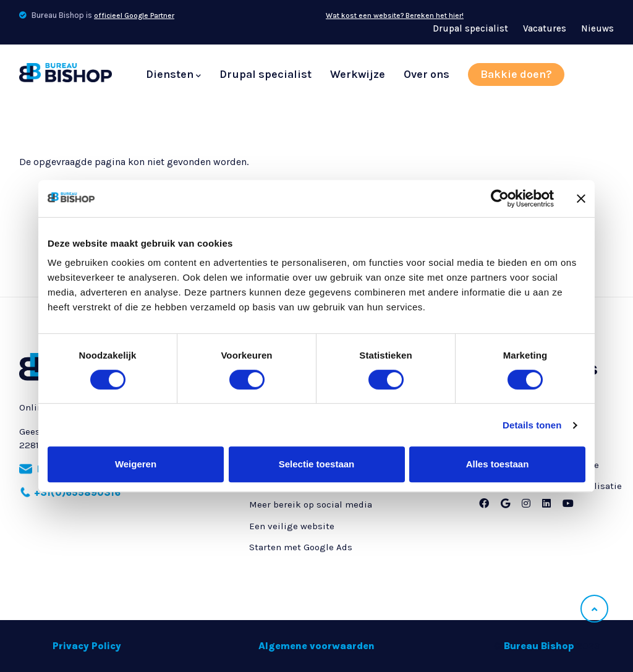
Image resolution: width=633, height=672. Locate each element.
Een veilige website (292, 526)
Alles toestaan (498, 464)
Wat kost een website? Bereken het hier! (395, 15)
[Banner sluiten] (581, 198)
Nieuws (597, 28)
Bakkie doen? (516, 74)
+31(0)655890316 (77, 493)
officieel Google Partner (134, 15)
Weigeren (136, 464)
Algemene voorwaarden (316, 646)
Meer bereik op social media (311, 504)
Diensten (173, 75)
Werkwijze (358, 74)
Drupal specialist (470, 28)
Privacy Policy (87, 646)
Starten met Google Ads (301, 547)
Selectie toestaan (317, 464)
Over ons (427, 74)
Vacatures (545, 28)
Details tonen (532, 425)
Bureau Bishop (539, 646)
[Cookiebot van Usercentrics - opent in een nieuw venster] (500, 198)
